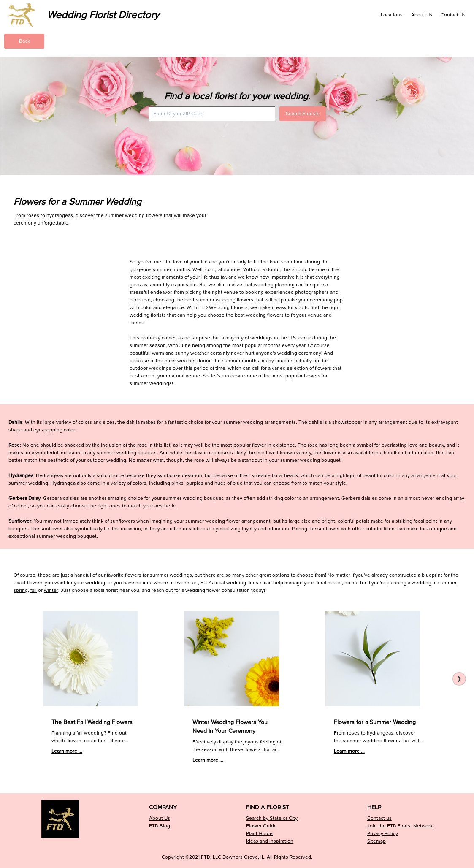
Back (24, 41)
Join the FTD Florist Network (400, 826)
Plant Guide (259, 834)
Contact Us (453, 15)
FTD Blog (160, 826)
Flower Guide (261, 826)
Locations (392, 15)
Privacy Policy (383, 834)
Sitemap (376, 841)
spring (21, 590)
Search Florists (303, 114)
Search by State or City (272, 818)
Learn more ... (67, 751)
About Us (422, 15)
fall (34, 590)
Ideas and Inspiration (270, 841)
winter (51, 590)
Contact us (379, 818)
